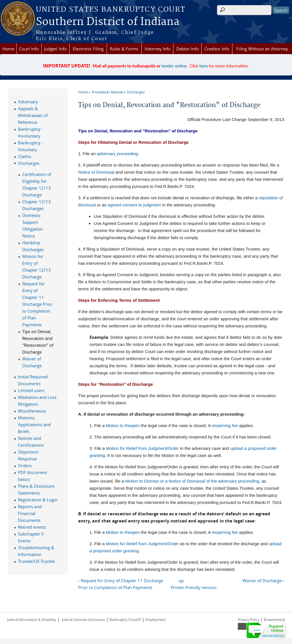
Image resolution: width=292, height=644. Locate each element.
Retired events (32, 527)
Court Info (29, 49)
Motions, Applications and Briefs (34, 424)
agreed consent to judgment (134, 205)
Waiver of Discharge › (263, 581)
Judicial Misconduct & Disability (32, 620)
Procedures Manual (107, 92)
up (181, 581)
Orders (25, 465)
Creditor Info (217, 49)
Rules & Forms (124, 49)
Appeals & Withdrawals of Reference (33, 115)
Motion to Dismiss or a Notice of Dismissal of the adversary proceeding (192, 481)
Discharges (136, 92)
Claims (25, 156)
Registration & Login (38, 500)
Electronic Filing (88, 49)
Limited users (31, 390)
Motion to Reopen (123, 425)
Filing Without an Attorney (262, 49)
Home (8, 49)
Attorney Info (158, 49)
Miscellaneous (32, 411)
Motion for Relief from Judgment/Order (142, 448)
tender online (174, 66)
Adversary (28, 102)
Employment (155, 620)
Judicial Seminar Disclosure (83, 620)
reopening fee (225, 425)
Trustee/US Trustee (36, 561)
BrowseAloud (274, 620)
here (204, 66)
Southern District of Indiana (108, 22)
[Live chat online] (266, 630)
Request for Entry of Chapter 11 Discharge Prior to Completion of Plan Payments (37, 304)
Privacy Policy (249, 620)
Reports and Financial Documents (30, 513)
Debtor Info (187, 49)
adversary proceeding (117, 154)
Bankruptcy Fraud (125, 620)
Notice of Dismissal (96, 172)
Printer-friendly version (194, 587)
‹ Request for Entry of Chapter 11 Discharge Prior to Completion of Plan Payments (121, 584)
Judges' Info (55, 49)
